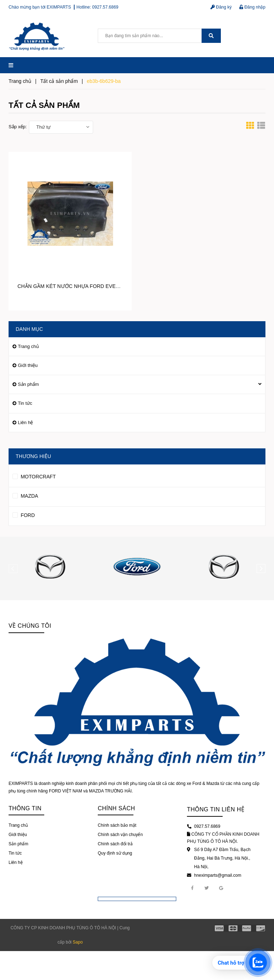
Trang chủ (28, 346)
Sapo (78, 942)
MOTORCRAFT (34, 476)
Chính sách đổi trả (115, 844)
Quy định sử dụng (115, 853)
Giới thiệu (28, 365)
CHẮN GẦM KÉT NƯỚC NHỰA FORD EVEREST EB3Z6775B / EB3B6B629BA (107, 286)
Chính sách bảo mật (117, 825)
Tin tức (25, 403)
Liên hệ (25, 422)
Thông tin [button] (25, 808)
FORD (24, 514)
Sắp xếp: (18, 127)
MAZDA (25, 495)
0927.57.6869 (105, 7)
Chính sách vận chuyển (120, 835)
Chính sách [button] (116, 808)
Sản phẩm (28, 384)
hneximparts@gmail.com (218, 875)
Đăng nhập (252, 7)
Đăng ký (221, 7)
